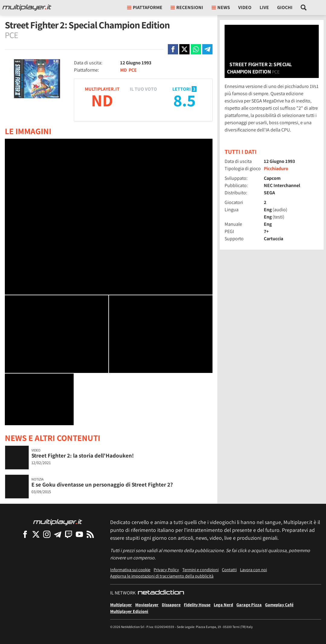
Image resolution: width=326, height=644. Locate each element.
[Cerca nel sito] (304, 8)
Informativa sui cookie (130, 570)
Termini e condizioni (200, 570)
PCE (133, 70)
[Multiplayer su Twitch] (69, 534)
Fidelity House (197, 605)
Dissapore (171, 605)
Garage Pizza (249, 605)
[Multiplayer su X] (36, 534)
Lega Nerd (223, 605)
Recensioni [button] (187, 7)
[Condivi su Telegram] (207, 49)
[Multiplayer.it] (27, 8)
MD (123, 70)
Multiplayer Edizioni (129, 611)
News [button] (221, 7)
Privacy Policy (166, 570)
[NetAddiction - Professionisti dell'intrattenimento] (161, 593)
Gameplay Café (279, 605)
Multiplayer (121, 605)
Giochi (285, 7)
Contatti (229, 570)
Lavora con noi (253, 570)
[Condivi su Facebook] (173, 49)
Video (245, 7)
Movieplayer (147, 605)
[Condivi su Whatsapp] (196, 49)
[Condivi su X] (184, 49)
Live (264, 7)
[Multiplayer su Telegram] (58, 534)
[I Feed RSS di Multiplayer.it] (90, 534)
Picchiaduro (276, 168)
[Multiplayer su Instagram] (47, 534)
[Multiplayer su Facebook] (25, 534)
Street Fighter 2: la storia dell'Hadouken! (83, 455)
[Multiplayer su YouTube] (79, 534)
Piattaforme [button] (145, 7)
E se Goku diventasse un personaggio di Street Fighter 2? (102, 484)
